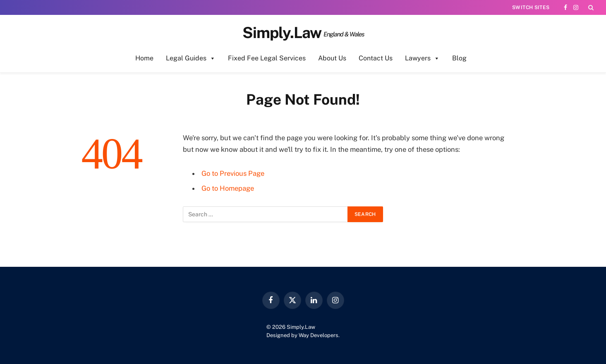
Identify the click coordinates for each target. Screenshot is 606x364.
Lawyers (422, 58)
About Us (332, 58)
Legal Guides (191, 58)
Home (144, 58)
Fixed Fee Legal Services (267, 58)
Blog (459, 58)
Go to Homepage (228, 188)
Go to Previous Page (233, 173)
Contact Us (376, 58)
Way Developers (319, 335)
